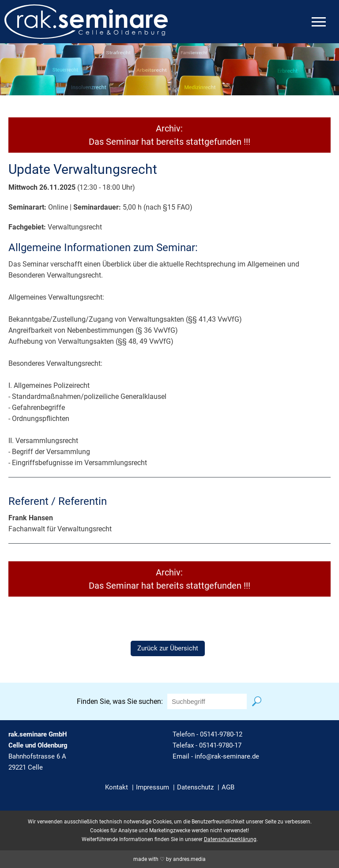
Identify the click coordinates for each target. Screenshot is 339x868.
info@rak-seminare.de (227, 756)
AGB (228, 787)
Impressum (153, 787)
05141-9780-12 (221, 734)
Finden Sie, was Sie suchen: (120, 701)
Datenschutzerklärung (230, 839)
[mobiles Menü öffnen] (319, 22)
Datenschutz (195, 787)
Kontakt (117, 787)
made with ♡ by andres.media (169, 859)
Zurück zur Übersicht (168, 648)
